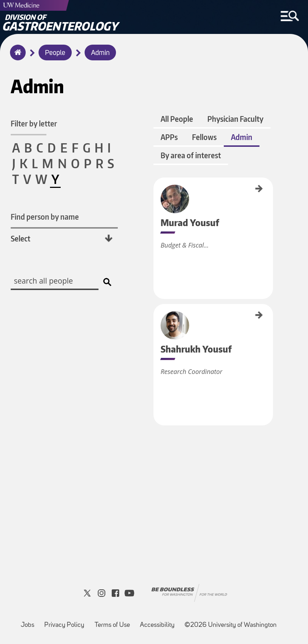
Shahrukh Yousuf (156, 318)
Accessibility (157, 625)
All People (177, 119)
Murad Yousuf (156, 189)
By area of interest (191, 155)
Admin (100, 53)
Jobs (27, 625)
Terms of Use (112, 625)
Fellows (204, 137)
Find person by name (45, 217)
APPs (169, 137)
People (55, 53)
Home (16, 57)
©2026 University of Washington (231, 625)
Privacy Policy (64, 625)
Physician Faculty (235, 119)
